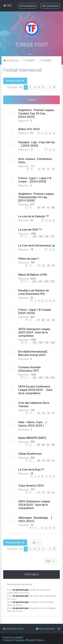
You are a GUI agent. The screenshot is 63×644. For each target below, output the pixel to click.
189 (40, 236)
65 (38, 207)
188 (34, 236)
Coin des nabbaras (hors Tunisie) (34, 404)
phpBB (19, 637)
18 (38, 460)
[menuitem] (7, 5)
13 (48, 492)
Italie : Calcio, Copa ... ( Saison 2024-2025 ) (33, 423)
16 (48, 413)
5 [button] (43, 87)
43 (48, 320)
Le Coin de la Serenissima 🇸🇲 (37, 245)
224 (34, 281)
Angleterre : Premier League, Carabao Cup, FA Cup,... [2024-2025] (36, 113)
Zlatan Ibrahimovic (30, 453)
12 (53, 169)
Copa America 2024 (31, 485)
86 (43, 444)
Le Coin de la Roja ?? (31, 469)
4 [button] (39, 87)
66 (43, 207)
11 (48, 169)
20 (48, 460)
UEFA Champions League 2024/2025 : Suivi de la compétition (34, 504)
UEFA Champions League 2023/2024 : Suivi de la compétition (34, 332)
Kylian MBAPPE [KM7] (32, 437)
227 (52, 281)
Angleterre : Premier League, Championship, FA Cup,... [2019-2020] (36, 197)
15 (43, 413)
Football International (22, 70)
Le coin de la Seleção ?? (34, 216)
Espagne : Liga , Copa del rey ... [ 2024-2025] (36, 144)
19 (43, 460)
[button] (21, 87)
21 (53, 460)
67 (48, 207)
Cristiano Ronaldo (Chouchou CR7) (30, 369)
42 (43, 320)
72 (43, 265)
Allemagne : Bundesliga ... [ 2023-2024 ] (35, 519)
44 (53, 320)
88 (53, 444)
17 (53, 413)
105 (46, 342)
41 (38, 320)
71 (38, 265)
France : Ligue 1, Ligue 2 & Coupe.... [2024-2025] (35, 179)
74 (53, 265)
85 (38, 444)
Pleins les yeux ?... (30, 258)
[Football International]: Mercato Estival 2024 (33, 353)
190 (46, 236)
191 (52, 236)
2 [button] (30, 87)
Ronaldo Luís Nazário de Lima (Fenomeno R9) (34, 292)
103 (34, 342)
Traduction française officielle (18, 640)
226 (46, 281)
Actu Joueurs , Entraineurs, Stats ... (35, 160)
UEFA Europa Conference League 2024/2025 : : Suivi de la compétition (35, 389)
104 (40, 342)
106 (52, 342)
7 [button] (50, 87)
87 (48, 444)
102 (34, 377)
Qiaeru (40, 640)
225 (40, 281)
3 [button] (35, 87)
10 (43, 169)
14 (38, 413)
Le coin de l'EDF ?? (30, 229)
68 (53, 207)
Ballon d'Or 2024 (29, 129)
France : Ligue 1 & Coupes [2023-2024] (35, 311)
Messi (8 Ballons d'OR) (33, 274)
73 (48, 265)
